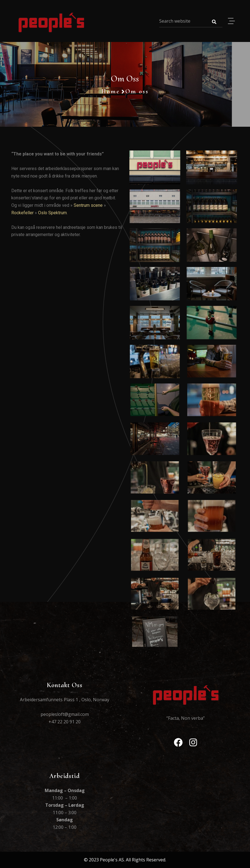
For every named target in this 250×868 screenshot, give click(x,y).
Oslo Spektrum (52, 213)
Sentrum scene (88, 205)
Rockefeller (22, 213)
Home (111, 91)
